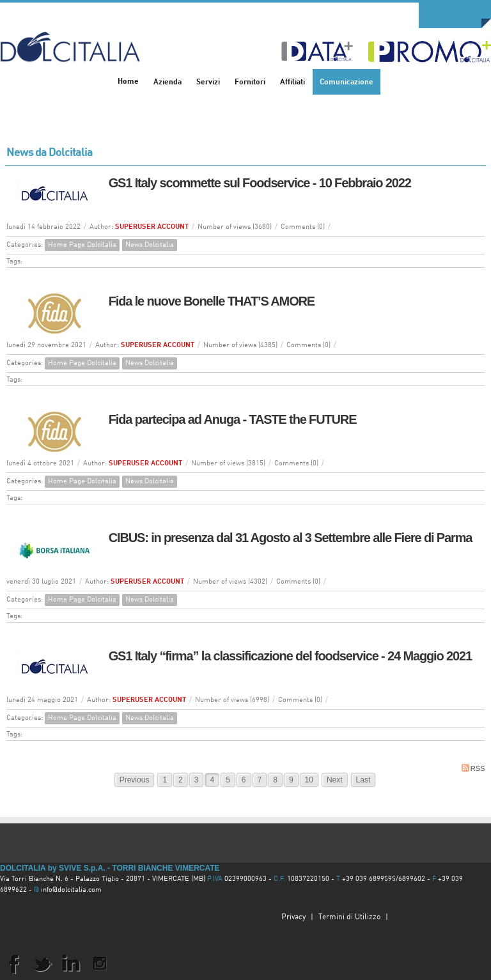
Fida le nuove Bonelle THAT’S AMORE (212, 301)
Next (335, 780)
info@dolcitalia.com (71, 890)
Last (363, 780)
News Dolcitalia (150, 245)
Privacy (293, 917)
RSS (473, 768)
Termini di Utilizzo (349, 917)
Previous (135, 780)
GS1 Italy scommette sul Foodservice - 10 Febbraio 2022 (260, 183)
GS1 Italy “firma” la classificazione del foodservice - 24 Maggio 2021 (290, 656)
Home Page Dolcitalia (82, 245)
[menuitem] (168, 82)
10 (309, 780)
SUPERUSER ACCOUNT (152, 227)
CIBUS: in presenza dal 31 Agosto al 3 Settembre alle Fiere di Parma (291, 538)
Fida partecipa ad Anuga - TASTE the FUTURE (233, 419)
